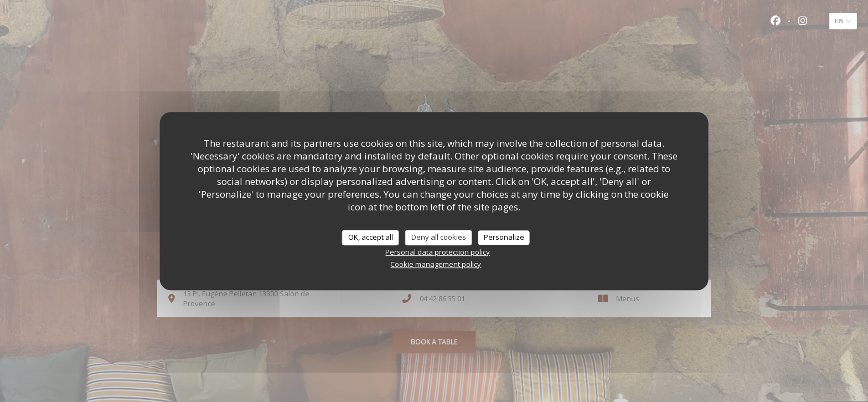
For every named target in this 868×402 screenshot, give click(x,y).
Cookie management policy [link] (436, 264)
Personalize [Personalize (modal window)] (504, 237)
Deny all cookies (439, 237)
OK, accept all (371, 237)
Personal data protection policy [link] (438, 252)
